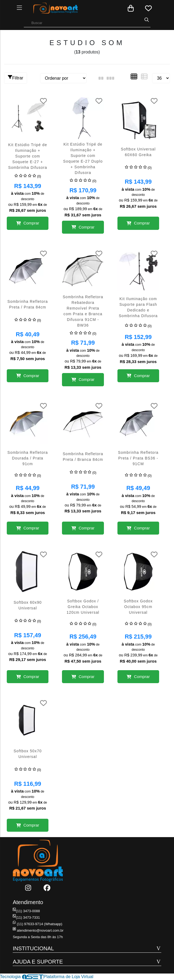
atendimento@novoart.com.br (38, 930)
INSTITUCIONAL (33, 948)
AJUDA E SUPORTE (38, 962)
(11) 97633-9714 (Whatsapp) (37, 924)
